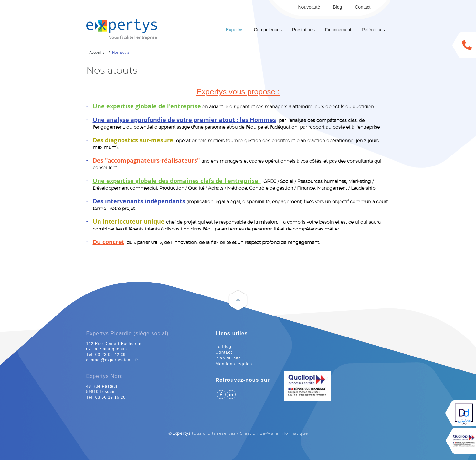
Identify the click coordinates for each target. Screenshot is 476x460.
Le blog (224, 346)
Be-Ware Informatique (284, 433)
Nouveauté (309, 7)
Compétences (268, 30)
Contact (363, 7)
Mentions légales (234, 364)
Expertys (235, 30)
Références (373, 30)
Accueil (95, 52)
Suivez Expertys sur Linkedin (231, 395)
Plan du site (228, 358)
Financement (338, 30)
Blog (337, 7)
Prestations (303, 30)
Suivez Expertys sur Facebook (221, 395)
